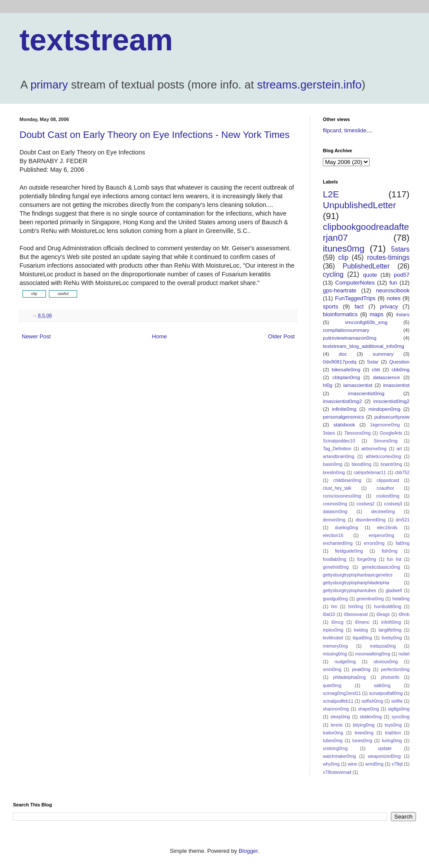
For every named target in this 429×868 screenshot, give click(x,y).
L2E (331, 194)
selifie (397, 701)
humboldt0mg (388, 607)
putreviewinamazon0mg (349, 338)
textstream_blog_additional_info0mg (364, 346)
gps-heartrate (340, 290)
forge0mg (367, 559)
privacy (389, 306)
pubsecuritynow (392, 417)
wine (353, 764)
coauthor (385, 488)
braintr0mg (391, 464)
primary (49, 85)
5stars (400, 249)
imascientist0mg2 (342, 401)
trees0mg (364, 733)
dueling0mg (347, 528)
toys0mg (393, 725)
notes (393, 298)
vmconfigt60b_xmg (366, 322)
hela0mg (401, 599)
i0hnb (404, 614)
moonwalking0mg (373, 654)
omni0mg (332, 670)
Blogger (248, 851)
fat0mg (403, 543)
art (399, 449)
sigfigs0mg (399, 709)
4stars (403, 314)
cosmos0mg (335, 504)
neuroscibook (393, 290)
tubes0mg (333, 741)
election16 (333, 536)
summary (383, 354)
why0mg (331, 764)
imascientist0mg (366, 393)
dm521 (403, 520)
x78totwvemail (337, 772)
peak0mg (361, 670)
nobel (404, 654)
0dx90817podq (340, 362)
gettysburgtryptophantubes (349, 591)
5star (373, 362)
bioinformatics (340, 314)
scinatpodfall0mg (386, 693)
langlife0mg (390, 630)
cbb (376, 369)
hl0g (328, 385)
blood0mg (361, 464)
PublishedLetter (366, 266)
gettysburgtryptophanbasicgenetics (358, 575)
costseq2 (366, 504)
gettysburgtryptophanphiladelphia (356, 583)
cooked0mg (388, 496)
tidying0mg (364, 725)
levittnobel (333, 638)
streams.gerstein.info (309, 85)
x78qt (397, 764)
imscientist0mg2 (391, 401)
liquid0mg (362, 638)
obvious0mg (386, 662)
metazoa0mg (383, 646)
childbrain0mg (347, 480)
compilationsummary (346, 330)
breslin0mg (334, 473)
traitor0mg (333, 733)
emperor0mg (382, 536)
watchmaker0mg (339, 756)
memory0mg (335, 646)
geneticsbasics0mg (381, 567)
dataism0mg (335, 512)
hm (334, 607)
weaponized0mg (384, 756)
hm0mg (356, 607)
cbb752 (402, 473)
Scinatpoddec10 (339, 441)
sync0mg (400, 717)
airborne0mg (374, 449)
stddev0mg (371, 717)
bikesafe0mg (346, 369)
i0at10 (329, 614)
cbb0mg (400, 369)
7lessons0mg (357, 433)
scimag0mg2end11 (342, 693)
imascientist (396, 385)
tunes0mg (362, 741)
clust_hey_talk (337, 488)
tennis (337, 725)
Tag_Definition (337, 449)
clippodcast (388, 480)
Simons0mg (385, 441)
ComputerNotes (355, 283)
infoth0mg (391, 622)
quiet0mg (332, 686)
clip (343, 257)
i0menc (362, 622)
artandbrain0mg (339, 457)
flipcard (332, 130)
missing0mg (335, 654)
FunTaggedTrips (355, 298)
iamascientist (358, 385)
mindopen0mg (384, 409)
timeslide (355, 130)
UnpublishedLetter (359, 205)
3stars (329, 433)
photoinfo (390, 677)
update (385, 748)
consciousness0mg (342, 496)
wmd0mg (374, 764)
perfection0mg (395, 670)
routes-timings (388, 257)
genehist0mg (336, 567)
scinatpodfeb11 (338, 701)
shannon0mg (336, 709)
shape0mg (369, 709)
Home (160, 336)
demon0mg (334, 520)
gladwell (394, 591)
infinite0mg (344, 409)
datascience (387, 377)
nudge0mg (345, 662)
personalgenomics (343, 417)
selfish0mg (372, 701)
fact (359, 306)
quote (370, 275)
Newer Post (36, 336)
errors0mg (374, 543)
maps (377, 314)
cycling (333, 274)
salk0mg (382, 686)
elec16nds (387, 528)
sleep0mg (340, 717)
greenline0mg (370, 599)
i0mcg (338, 622)
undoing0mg (335, 748)
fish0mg (390, 551)
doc (343, 354)
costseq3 (393, 504)
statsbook (344, 424)
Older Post (281, 336)
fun (393, 283)
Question (399, 362)
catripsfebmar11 (370, 473)
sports (330, 306)
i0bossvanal (356, 614)
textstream (96, 40)
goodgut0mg (335, 599)
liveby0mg (392, 638)
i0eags (383, 614)
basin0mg (333, 464)
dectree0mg (383, 512)
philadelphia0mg (350, 677)
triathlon (393, 733)
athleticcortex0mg (383, 457)
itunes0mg (344, 248)
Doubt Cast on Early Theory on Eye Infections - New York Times (154, 135)
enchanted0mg (338, 543)
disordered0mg (370, 520)
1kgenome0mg (385, 425)
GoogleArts (391, 433)
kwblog (361, 630)
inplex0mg (333, 630)
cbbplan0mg (346, 377)
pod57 (402, 275)
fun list (394, 559)
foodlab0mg (335, 559)
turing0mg (392, 741)
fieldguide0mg (349, 551)
